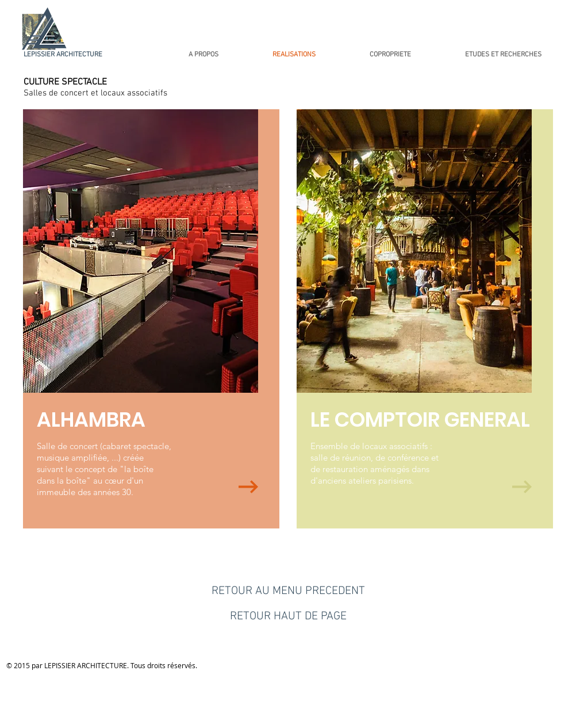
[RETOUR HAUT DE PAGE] (288, 616)
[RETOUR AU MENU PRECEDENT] (288, 591)
